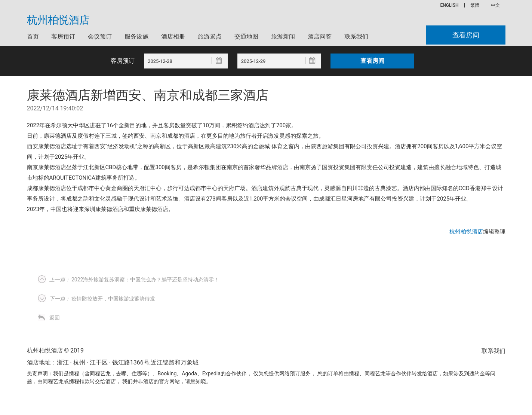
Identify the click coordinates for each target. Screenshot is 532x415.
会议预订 (100, 36)
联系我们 (356, 36)
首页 (33, 36)
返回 (55, 318)
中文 (495, 5)
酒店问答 (320, 36)
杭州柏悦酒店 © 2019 (55, 350)
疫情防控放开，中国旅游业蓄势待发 (102, 299)
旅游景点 (210, 36)
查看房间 (466, 35)
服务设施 (136, 36)
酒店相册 (173, 36)
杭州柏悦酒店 (58, 20)
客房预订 (63, 36)
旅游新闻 (283, 36)
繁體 (475, 5)
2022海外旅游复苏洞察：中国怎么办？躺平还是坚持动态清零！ (134, 280)
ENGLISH (449, 5)
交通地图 (246, 36)
